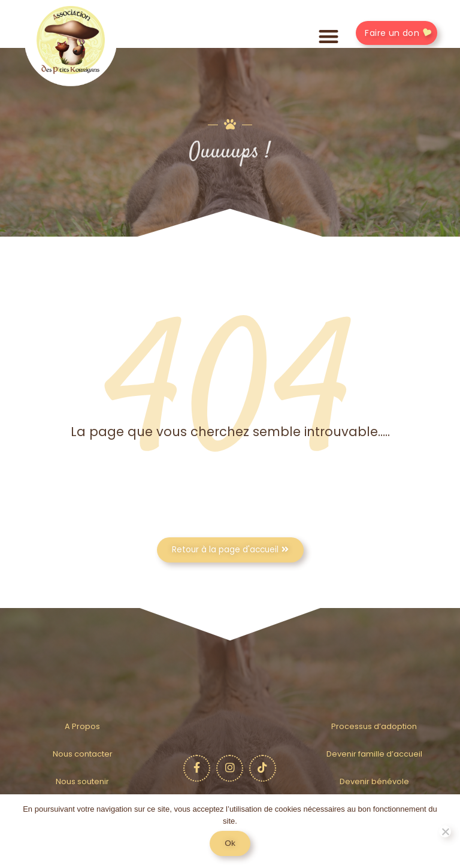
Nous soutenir (82, 781)
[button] (329, 37)
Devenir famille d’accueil (374, 754)
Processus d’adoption (374, 726)
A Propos (82, 726)
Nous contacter (83, 754)
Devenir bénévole (374, 781)
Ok (230, 843)
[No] (445, 831)
